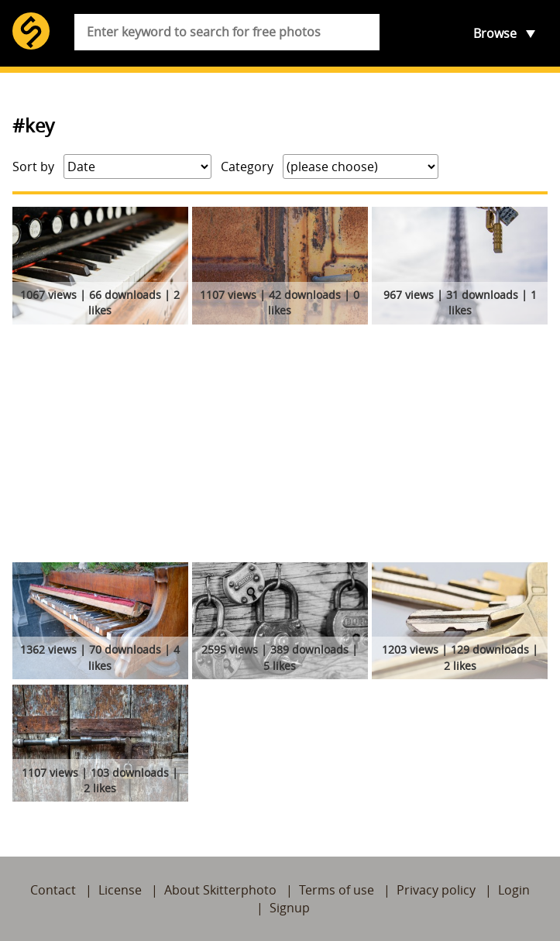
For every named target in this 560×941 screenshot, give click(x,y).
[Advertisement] (280, 446)
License (120, 890)
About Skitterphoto (220, 890)
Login (514, 890)
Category (247, 167)
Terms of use (337, 890)
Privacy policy (436, 890)
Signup (290, 908)
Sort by (33, 167)
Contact (53, 890)
